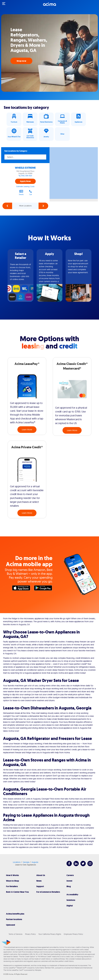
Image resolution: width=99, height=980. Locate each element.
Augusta (35, 862)
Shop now (21, 61)
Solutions (71, 900)
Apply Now (25, 181)
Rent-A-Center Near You (17, 892)
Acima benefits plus (15, 914)
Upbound (11, 925)
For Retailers (12, 886)
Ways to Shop (13, 881)
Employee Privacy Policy (73, 934)
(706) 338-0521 (26, 176)
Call (31, 193)
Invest (69, 881)
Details (21, 193)
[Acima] (49, 6)
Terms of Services (16, 934)
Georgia (26, 862)
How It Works (12, 875)
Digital (70, 906)
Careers (70, 875)
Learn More (27, 430)
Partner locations (14, 919)
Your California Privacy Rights (50, 934)
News (39, 881)
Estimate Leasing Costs (25, 186)
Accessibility (72, 895)
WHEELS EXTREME (25, 168)
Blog (69, 886)
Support (40, 886)
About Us (41, 875)
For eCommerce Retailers (48, 892)
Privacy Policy (30, 934)
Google (44, 589)
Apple (22, 589)
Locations (17, 862)
